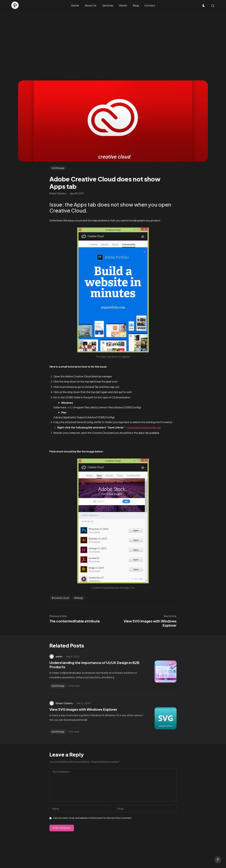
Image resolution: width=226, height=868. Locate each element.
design (80, 598)
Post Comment (62, 828)
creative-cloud (61, 598)
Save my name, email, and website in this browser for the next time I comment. (93, 818)
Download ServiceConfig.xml (144, 427)
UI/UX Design (58, 168)
